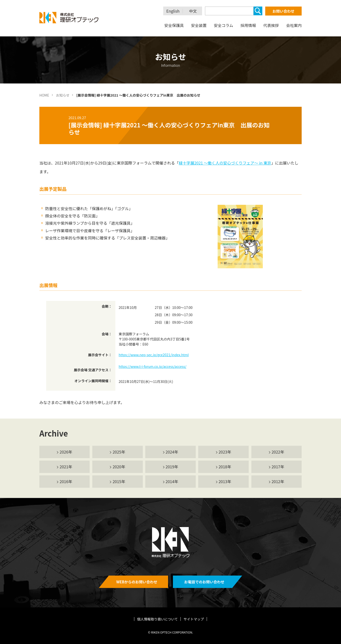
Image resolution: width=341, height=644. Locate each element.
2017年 (278, 467)
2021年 (66, 467)
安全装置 (199, 25)
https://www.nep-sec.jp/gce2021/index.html (154, 355)
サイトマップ (194, 619)
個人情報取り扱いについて (158, 619)
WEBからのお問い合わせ (137, 582)
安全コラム (223, 25)
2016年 (66, 481)
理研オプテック (69, 18)
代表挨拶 (271, 25)
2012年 (278, 481)
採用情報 (248, 25)
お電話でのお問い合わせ (204, 582)
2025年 (119, 452)
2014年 (172, 481)
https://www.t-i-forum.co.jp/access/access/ (153, 366)
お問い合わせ (283, 11)
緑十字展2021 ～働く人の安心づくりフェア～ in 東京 (225, 163)
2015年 (119, 481)
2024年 (172, 452)
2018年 (225, 467)
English (173, 11)
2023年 (225, 452)
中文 (193, 11)
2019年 (172, 467)
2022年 (278, 452)
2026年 (66, 452)
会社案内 (294, 25)
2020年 (119, 467)
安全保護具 (174, 25)
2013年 (225, 481)
